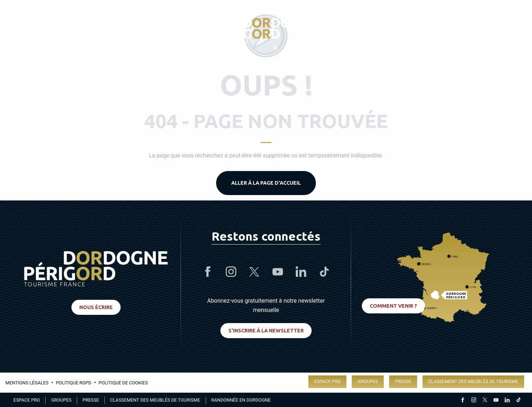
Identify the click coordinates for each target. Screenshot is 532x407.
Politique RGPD (74, 383)
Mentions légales (27, 383)
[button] (512, 30)
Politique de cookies (123, 383)
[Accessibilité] (443, 31)
